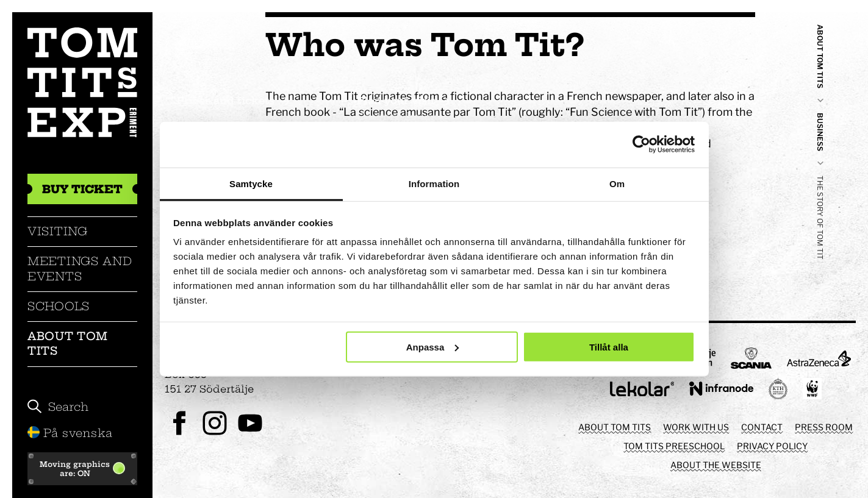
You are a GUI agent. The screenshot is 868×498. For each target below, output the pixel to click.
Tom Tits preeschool (674, 446)
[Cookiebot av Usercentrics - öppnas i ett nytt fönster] (641, 144)
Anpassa (433, 347)
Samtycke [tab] (251, 183)
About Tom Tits (67, 343)
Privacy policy (772, 446)
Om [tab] (617, 183)
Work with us (696, 427)
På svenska (70, 433)
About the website (716, 465)
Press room (824, 427)
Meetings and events (80, 269)
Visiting (58, 231)
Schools (59, 306)
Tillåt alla (609, 347)
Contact (762, 427)
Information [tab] (434, 183)
